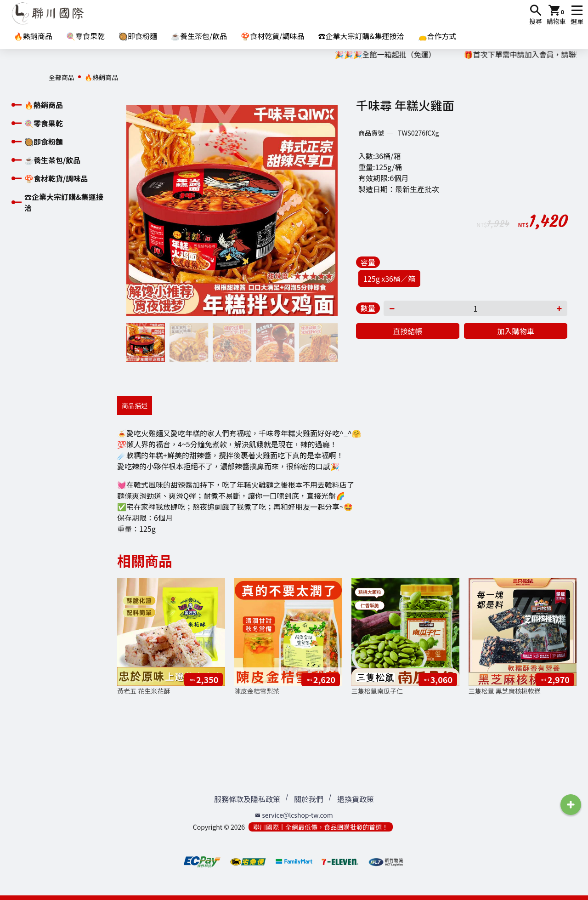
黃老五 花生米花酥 (144, 691)
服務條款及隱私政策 (247, 799)
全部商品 (62, 77)
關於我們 (309, 799)
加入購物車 (515, 331)
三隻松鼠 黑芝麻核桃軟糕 (505, 691)
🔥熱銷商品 (33, 36)
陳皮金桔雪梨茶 (257, 691)
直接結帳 (407, 331)
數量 (368, 308)
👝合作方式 (437, 36)
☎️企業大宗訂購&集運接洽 (361, 36)
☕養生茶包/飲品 (199, 36)
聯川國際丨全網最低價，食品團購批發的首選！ (321, 827)
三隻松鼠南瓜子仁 (377, 691)
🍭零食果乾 (85, 36)
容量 (368, 262)
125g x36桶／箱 (389, 279)
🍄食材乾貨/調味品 (272, 36)
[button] (327, 211)
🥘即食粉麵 (138, 36)
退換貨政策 (356, 799)
